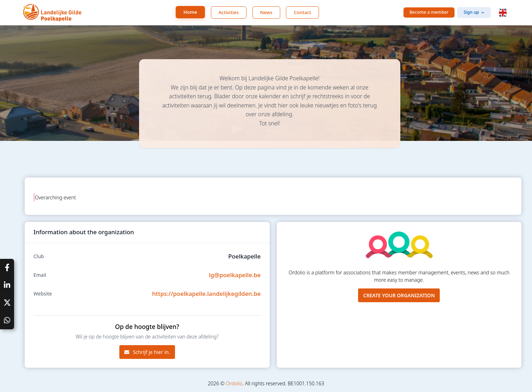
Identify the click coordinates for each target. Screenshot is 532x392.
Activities (229, 12)
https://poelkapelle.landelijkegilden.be (206, 294)
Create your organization (399, 295)
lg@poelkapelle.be (235, 275)
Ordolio (234, 383)
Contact (302, 12)
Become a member (429, 12)
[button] (503, 13)
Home (190, 12)
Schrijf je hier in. (147, 352)
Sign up (471, 12)
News (266, 12)
